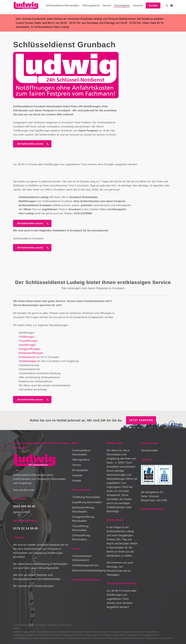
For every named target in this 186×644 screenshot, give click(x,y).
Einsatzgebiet (80, 470)
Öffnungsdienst (81, 460)
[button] (32, 144)
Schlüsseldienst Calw (149, 635)
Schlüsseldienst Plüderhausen (106, 638)
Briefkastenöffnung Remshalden (83, 510)
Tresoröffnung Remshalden (80, 528)
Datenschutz (65, 625)
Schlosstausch (27, 357)
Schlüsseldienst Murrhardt (133, 638)
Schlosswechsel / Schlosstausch (82, 558)
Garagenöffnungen (29, 349)
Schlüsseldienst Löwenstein (159, 638)
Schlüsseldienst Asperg (119, 632)
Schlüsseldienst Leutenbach (125, 635)
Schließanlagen (28, 361)
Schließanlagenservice (85, 565)
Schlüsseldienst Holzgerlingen (144, 632)
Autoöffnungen (27, 345)
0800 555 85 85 (24, 506)
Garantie (77, 475)
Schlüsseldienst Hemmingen (98, 635)
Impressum (53, 625)
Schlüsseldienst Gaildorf (24, 635)
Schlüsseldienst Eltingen (95, 632)
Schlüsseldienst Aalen (46, 632)
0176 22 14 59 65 (26, 528)
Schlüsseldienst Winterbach (70, 632)
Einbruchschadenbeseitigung (88, 570)
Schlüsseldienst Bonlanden (78, 638)
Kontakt (77, 481)
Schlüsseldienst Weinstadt (48, 635)
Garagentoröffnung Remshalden (83, 519)
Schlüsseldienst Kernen (73, 635)
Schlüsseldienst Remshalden (81, 452)
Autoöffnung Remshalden (87, 502)
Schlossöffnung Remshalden (81, 537)
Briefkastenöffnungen (31, 353)
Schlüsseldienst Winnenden (52, 638)
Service (77, 465)
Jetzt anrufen (141, 420)
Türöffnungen (26, 337)
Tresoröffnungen (28, 341)
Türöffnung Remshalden (86, 497)
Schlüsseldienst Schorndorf (25, 638)
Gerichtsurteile (149, 450)
